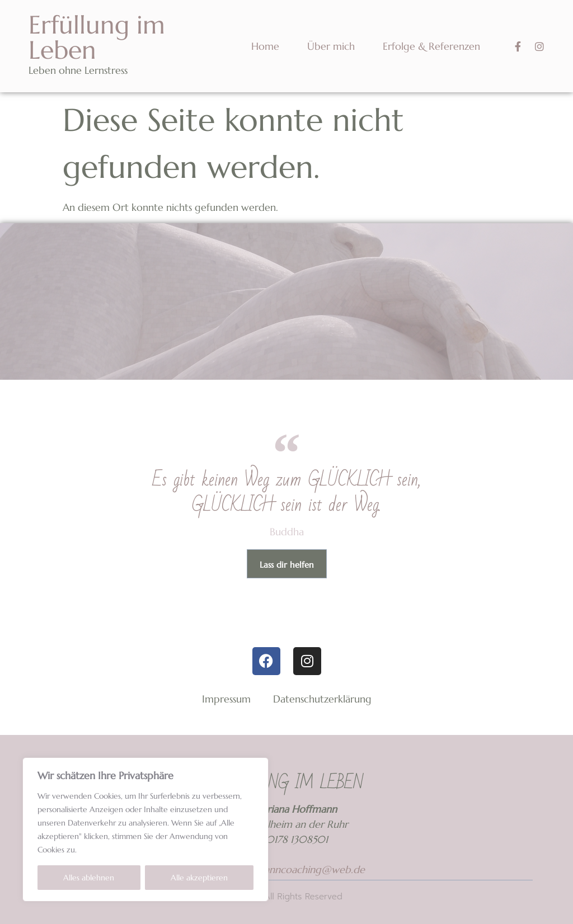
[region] (145, 829)
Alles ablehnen (89, 878)
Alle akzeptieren (199, 878)
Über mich (331, 46)
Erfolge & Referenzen (431, 46)
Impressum (226, 699)
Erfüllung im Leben (97, 37)
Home (265, 46)
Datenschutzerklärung (322, 699)
